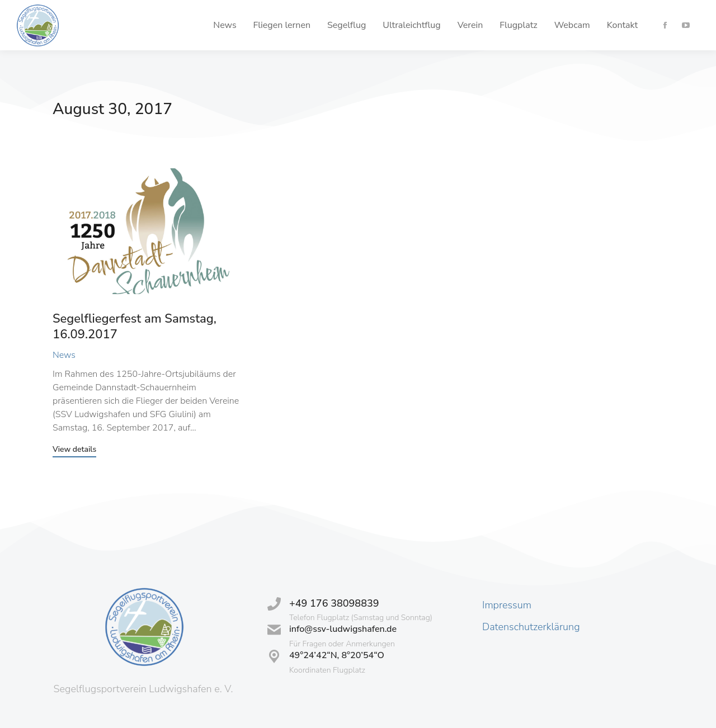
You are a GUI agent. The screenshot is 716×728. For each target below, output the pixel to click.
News (64, 355)
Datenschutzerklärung (531, 627)
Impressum (507, 605)
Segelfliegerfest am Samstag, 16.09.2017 (135, 327)
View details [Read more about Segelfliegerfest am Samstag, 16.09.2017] (74, 450)
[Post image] (147, 231)
